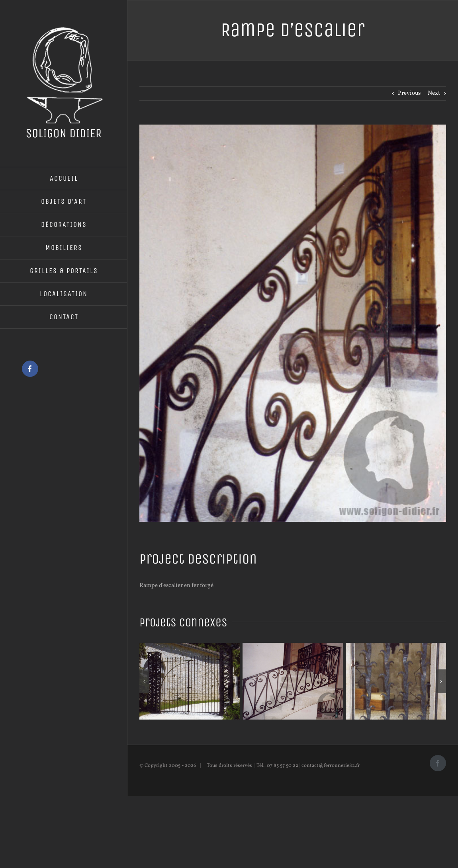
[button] (144, 681)
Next (434, 93)
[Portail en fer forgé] (190, 647)
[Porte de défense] (396, 647)
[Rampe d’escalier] (293, 647)
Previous (409, 93)
